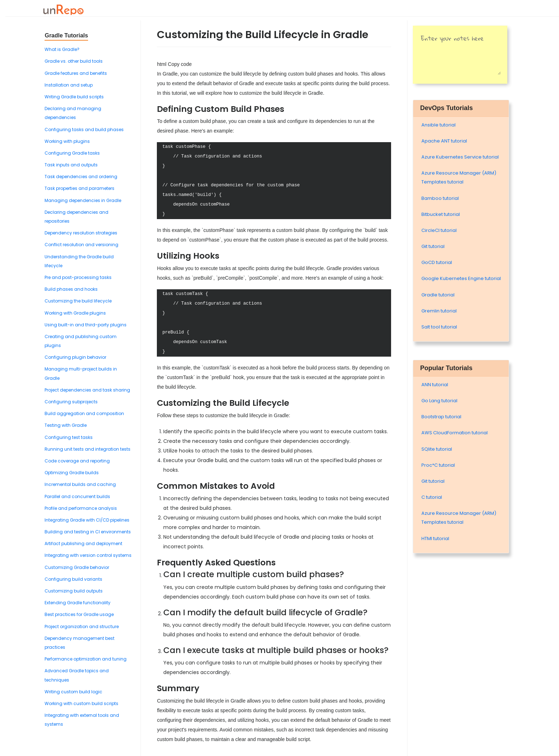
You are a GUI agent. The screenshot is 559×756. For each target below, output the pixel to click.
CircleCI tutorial (439, 230)
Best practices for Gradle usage (79, 614)
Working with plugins (67, 141)
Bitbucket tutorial (441, 214)
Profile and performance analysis (81, 508)
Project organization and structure (82, 626)
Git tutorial (433, 246)
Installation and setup (69, 85)
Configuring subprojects (71, 402)
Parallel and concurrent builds (77, 496)
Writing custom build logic (73, 692)
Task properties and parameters (80, 188)
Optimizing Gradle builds (72, 473)
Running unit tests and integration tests (88, 449)
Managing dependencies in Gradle (83, 200)
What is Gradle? (62, 49)
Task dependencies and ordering (81, 177)
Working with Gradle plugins (75, 313)
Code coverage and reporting (77, 461)
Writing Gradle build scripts (74, 97)
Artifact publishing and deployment (83, 543)
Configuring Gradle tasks (72, 153)
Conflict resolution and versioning (81, 245)
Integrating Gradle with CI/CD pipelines (87, 520)
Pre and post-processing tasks (78, 277)
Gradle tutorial (438, 295)
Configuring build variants (73, 579)
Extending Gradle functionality (78, 603)
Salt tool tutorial (439, 327)
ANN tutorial (435, 385)
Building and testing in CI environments (88, 532)
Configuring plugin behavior (75, 357)
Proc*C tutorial (438, 465)
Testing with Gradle (66, 425)
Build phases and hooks (71, 289)
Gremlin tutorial (439, 311)
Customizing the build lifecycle (78, 301)
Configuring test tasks (69, 437)
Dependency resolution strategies (81, 233)
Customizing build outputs (74, 591)
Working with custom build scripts (81, 703)
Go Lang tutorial (439, 401)
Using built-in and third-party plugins (86, 325)
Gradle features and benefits (76, 73)
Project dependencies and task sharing (87, 390)
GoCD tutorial (437, 262)
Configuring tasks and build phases (84, 130)
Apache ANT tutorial (444, 141)
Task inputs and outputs (71, 165)
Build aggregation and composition (84, 413)
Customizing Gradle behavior (77, 567)
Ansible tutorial (439, 125)
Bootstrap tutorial (441, 417)
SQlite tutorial (437, 449)
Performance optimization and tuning (86, 659)
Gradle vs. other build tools (74, 61)
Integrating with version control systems (88, 555)
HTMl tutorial (435, 538)
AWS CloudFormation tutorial (455, 433)
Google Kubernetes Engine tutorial (461, 278)
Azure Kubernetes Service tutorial (460, 157)
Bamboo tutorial (440, 198)
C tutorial (432, 497)
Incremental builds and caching (80, 484)
